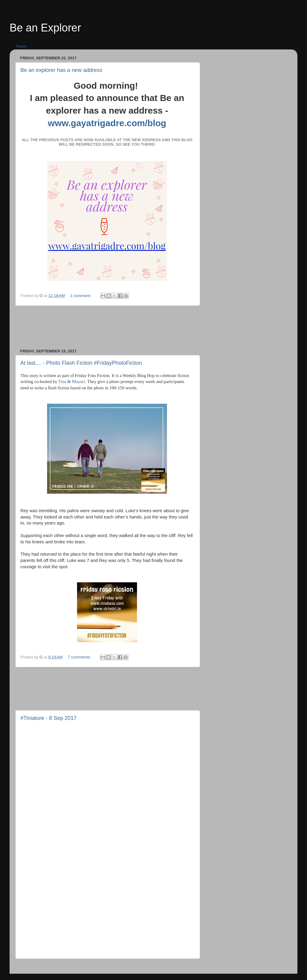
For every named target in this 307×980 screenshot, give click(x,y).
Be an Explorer (45, 28)
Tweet (21, 46)
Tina (62, 382)
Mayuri (79, 382)
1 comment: (81, 296)
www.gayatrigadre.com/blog (107, 123)
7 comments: (80, 657)
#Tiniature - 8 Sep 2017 (48, 718)
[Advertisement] (129, 327)
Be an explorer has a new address (61, 70)
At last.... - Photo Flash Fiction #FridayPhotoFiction (81, 363)
